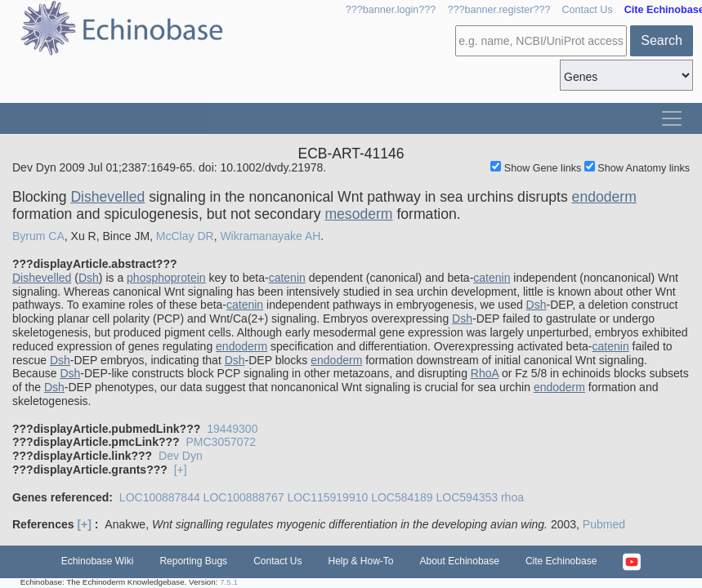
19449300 (232, 429)
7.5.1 (229, 582)
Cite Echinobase (561, 561)
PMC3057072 (221, 442)
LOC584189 (402, 497)
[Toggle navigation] (672, 118)
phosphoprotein (166, 278)
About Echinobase (460, 561)
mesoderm (358, 214)
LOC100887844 (160, 497)
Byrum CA (38, 236)
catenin (287, 278)
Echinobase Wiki (98, 561)
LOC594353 (467, 497)
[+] (181, 470)
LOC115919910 (327, 497)
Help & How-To (360, 561)
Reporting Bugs (193, 561)
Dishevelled (107, 197)
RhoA (485, 373)
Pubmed (604, 524)
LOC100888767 (244, 497)
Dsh (89, 278)
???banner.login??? (391, 10)
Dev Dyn (181, 456)
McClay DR (185, 236)
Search (662, 40)
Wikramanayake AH (270, 236)
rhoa (512, 497)
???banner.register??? (499, 10)
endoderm (604, 197)
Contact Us (587, 10)
